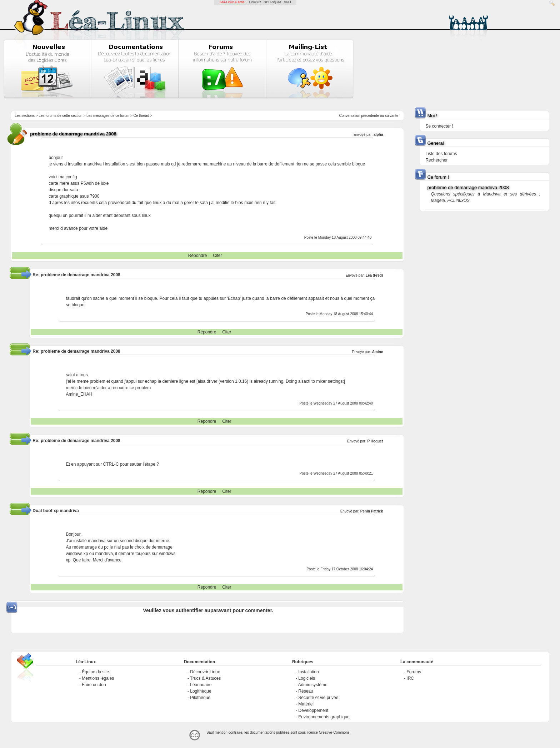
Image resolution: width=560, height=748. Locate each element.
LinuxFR (255, 2)
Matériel (306, 704)
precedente (370, 116)
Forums (414, 672)
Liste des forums (441, 154)
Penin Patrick (372, 511)
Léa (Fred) (374, 275)
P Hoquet (375, 441)
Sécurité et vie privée (318, 698)
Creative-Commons (334, 732)
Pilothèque (200, 698)
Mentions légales (98, 678)
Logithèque (201, 691)
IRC (410, 678)
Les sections (25, 116)
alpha (378, 135)
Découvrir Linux (205, 672)
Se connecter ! (439, 126)
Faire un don (94, 685)
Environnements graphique (324, 717)
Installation (308, 672)
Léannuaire (201, 685)
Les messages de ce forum (108, 116)
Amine (378, 352)
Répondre (198, 256)
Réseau (306, 691)
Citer (217, 256)
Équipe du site (95, 672)
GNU (287, 2)
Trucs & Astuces (205, 678)
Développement (313, 710)
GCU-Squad (272, 2)
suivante (392, 116)
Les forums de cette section (60, 116)
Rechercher (436, 160)
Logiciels (307, 678)
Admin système (313, 685)
